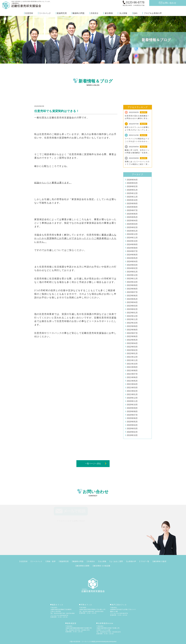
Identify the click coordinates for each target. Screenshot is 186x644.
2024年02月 (132, 268)
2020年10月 (132, 405)
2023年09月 (132, 285)
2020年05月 (132, 422)
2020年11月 (132, 401)
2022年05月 (132, 340)
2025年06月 (132, 214)
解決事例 (109, 13)
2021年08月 (132, 371)
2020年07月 (132, 415)
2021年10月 (132, 364)
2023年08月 (132, 289)
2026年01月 (132, 190)
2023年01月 (132, 313)
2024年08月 (132, 248)
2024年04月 (132, 262)
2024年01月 (132, 272)
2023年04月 (132, 302)
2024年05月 (132, 258)
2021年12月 (132, 357)
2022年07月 (132, 333)
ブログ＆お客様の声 (153, 13)
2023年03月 (132, 306)
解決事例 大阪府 (160, 561)
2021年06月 (132, 377)
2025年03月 (132, 224)
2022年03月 (132, 347)
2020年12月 (132, 398)
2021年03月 (132, 388)
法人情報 (123, 13)
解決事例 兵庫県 (83, 566)
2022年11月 (132, 319)
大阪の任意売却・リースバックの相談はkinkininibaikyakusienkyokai (93, 642)
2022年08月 (132, 330)
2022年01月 (132, 353)
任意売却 (29, 13)
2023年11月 (132, 279)
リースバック (45, 13)
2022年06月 (132, 336)
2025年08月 (132, 207)
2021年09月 (132, 367)
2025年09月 (132, 204)
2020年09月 (132, 408)
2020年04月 (132, 425)
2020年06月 (132, 418)
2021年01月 (132, 394)
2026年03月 (132, 183)
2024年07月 (132, 251)
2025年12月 (132, 193)
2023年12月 (132, 275)
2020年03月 (132, 429)
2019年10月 (132, 435)
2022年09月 (132, 326)
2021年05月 (132, 381)
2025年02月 (132, 227)
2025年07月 (132, 210)
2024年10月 (132, 241)
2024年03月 (132, 265)
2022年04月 (132, 343)
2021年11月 (132, 360)
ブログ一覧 (145, 561)
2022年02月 (132, 350)
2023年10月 (132, 282)
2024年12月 (132, 234)
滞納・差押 (51, 561)
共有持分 (94, 13)
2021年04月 (132, 384)
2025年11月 (132, 197)
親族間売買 (62, 13)
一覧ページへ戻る (93, 464)
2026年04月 (132, 180)
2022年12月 (132, 316)
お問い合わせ (170, 3)
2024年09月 (132, 244)
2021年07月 (132, 374)
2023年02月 (132, 309)
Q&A (135, 13)
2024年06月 (132, 255)
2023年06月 (132, 296)
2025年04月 (132, 221)
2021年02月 (132, 391)
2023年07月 (132, 292)
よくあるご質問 (117, 561)
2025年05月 (132, 217)
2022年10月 (132, 323)
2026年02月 (132, 186)
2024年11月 (132, 238)
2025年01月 (132, 231)
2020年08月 (132, 411)
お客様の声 (132, 561)
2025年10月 (132, 200)
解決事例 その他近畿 (102, 566)
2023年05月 (132, 299)
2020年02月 (132, 432)
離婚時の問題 (79, 13)
